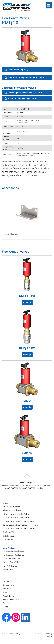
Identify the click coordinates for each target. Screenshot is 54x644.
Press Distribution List (11, 600)
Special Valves (8, 570)
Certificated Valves (10, 532)
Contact (5, 607)
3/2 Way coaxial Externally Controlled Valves (19, 529)
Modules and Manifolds (11, 559)
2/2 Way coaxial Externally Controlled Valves (19, 521)
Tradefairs (7, 603)
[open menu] (49, 5)
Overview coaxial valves (11, 507)
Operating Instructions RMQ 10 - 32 (22, 93)
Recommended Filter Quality (19, 99)
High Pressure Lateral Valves (13, 555)
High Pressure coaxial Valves (13, 551)
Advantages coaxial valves (12, 510)
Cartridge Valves (9, 536)
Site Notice (38, 634)
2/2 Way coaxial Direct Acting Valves (16, 514)
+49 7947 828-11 (30, 488)
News (5, 592)
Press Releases (8, 596)
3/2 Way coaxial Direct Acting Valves (16, 518)
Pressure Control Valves (11, 562)
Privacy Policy (49, 635)
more (26, 302)
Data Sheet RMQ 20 (15, 70)
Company (6, 581)
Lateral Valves (8, 539)
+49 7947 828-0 (12, 488)
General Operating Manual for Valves (23, 78)
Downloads (7, 589)
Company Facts (8, 585)
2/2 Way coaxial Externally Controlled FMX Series (20, 525)
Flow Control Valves (10, 566)
